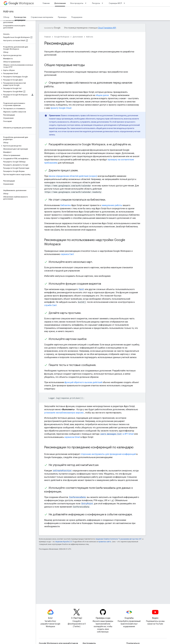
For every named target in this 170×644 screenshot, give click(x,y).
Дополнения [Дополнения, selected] (60, 3)
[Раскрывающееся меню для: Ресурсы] (103, 3)
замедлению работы (112, 205)
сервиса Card (67, 254)
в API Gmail (117, 434)
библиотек (66, 205)
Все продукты (77, 3)
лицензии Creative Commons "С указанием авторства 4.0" (119, 539)
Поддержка (77, 17)
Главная (46, 3)
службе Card (50, 305)
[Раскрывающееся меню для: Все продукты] (86, 3)
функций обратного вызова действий (83, 382)
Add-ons (8, 11)
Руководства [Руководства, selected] (20, 17)
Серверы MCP (115, 3)
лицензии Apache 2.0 (63, 542)
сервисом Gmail (72, 437)
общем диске (102, 95)
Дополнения (78, 37)
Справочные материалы (42, 17)
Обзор (6, 17)
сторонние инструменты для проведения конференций (108, 454)
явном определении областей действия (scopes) (73, 176)
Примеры (62, 17)
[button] (17, 55)
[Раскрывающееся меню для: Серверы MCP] (125, 3)
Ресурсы (96, 3)
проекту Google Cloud (61, 108)
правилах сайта (105, 542)
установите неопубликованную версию (64, 413)
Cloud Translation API (107, 28)
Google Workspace (62, 37)
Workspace (21, 3)
